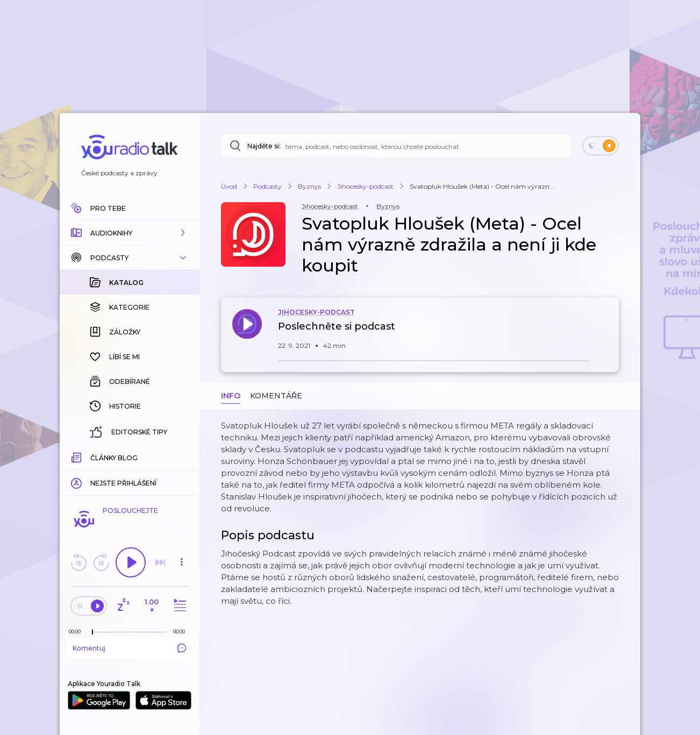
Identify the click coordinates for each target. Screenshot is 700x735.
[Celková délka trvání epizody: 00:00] (182, 631)
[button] (130, 233)
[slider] (92, 632)
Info (231, 396)
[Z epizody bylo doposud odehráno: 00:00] (77, 631)
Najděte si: (264, 146)
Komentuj (130, 648)
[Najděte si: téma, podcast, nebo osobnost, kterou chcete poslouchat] (396, 146)
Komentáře (276, 396)
